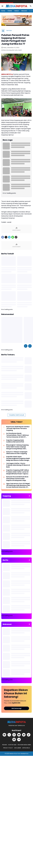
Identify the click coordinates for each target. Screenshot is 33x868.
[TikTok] (29, 735)
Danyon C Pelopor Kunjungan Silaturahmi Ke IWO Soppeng (17, 453)
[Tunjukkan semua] (29, 496)
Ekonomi (24, 11)
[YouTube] (19, 735)
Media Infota (13, 754)
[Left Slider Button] (26, 346)
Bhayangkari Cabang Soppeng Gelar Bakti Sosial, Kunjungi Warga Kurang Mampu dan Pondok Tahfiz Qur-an (17, 447)
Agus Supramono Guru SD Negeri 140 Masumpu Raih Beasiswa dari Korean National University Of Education (18, 485)
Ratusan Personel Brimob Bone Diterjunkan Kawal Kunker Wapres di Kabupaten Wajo (17, 479)
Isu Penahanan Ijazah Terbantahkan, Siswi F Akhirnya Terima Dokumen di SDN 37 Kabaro (17, 435)
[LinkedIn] (14, 740)
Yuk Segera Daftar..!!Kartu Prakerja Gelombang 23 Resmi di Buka (18, 465)
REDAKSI (5, 745)
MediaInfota (25, 754)
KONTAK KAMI (12, 745)
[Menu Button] (2, 6)
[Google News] (24, 735)
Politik (10, 11)
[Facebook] (3, 237)
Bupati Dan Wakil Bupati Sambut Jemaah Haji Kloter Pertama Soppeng (18, 429)
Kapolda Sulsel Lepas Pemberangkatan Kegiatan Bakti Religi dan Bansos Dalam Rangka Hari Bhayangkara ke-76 (18, 458)
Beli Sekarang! (17, 708)
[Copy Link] (16, 237)
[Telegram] (9, 237)
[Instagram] (14, 735)
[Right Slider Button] (31, 11)
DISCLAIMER (18, 748)
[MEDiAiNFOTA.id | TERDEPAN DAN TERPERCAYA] (16, 722)
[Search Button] (31, 6)
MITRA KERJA (26, 748)
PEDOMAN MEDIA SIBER (24, 745)
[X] (6, 237)
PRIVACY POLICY (8, 748)
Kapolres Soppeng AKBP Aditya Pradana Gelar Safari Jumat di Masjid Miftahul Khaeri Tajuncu (18, 472)
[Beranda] (3, 31)
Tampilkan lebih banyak (16, 415)
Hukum (17, 11)
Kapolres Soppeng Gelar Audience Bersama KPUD (15, 441)
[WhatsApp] (13, 237)
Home (3, 11)
